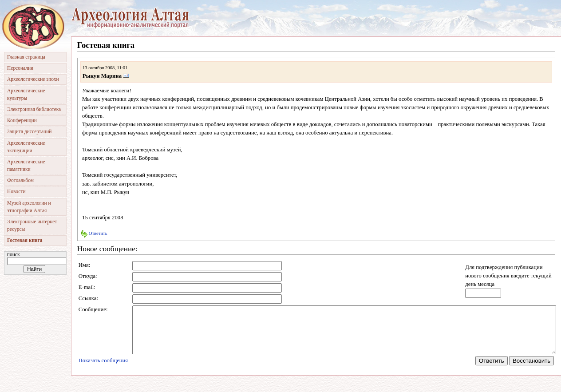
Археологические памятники (26, 165)
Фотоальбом (20, 180)
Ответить (94, 233)
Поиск (14, 254)
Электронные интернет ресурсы (32, 225)
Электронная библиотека (34, 109)
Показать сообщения (103, 370)
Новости (16, 191)
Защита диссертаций (29, 131)
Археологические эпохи (33, 79)
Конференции (22, 120)
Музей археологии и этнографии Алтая (29, 207)
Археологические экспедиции (26, 147)
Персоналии (20, 68)
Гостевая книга (25, 240)
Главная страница (26, 57)
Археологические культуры (26, 94)
